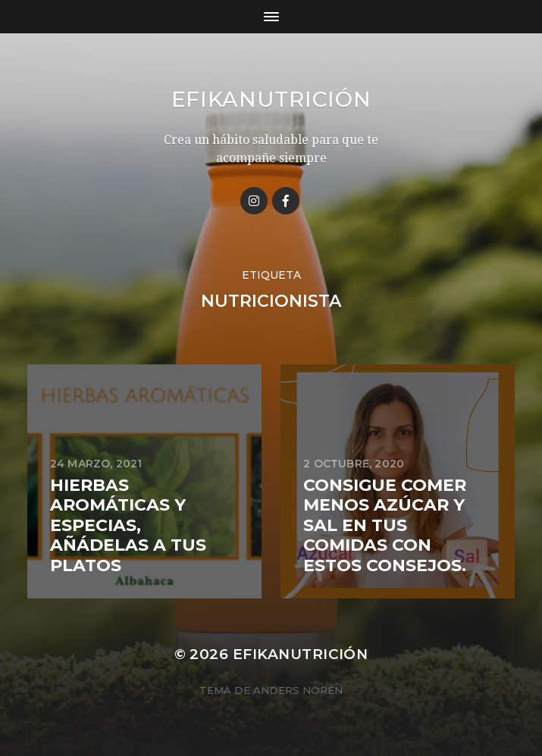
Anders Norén (298, 690)
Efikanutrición (271, 99)
